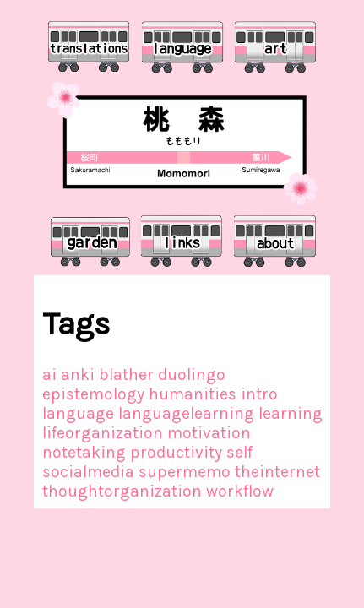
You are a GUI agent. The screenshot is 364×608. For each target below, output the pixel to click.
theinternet (277, 472)
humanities (193, 394)
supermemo (185, 472)
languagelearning (186, 413)
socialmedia (88, 472)
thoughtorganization (122, 491)
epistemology (93, 394)
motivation (209, 433)
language (78, 413)
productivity (176, 452)
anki (78, 375)
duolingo (192, 375)
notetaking (84, 452)
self (239, 452)
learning (291, 413)
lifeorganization (103, 433)
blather (126, 375)
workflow (240, 491)
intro (259, 394)
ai (49, 375)
